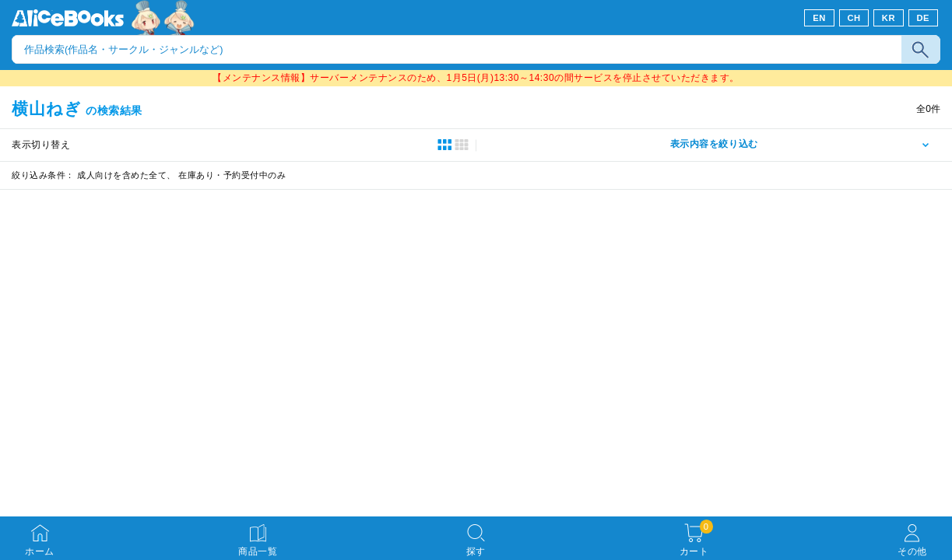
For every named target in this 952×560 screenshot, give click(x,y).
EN (819, 18)
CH (854, 18)
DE (924, 18)
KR (889, 18)
